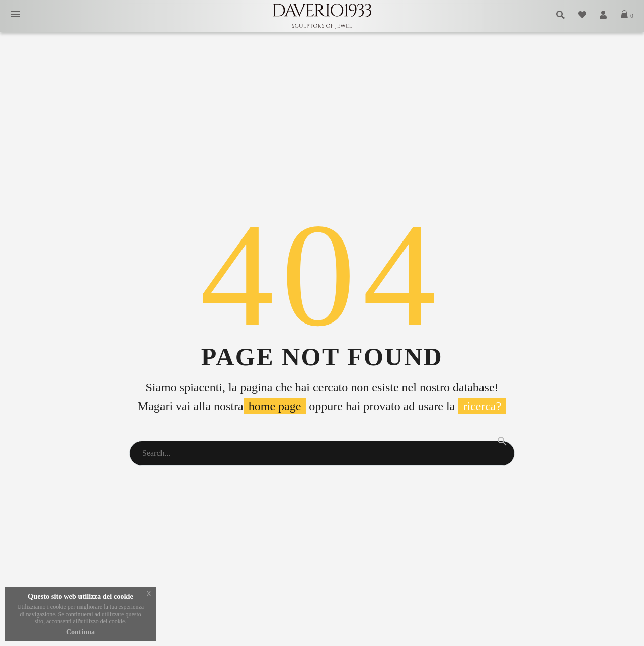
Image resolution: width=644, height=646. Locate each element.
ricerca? (482, 406)
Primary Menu (15, 14)
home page (275, 406)
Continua (80, 632)
